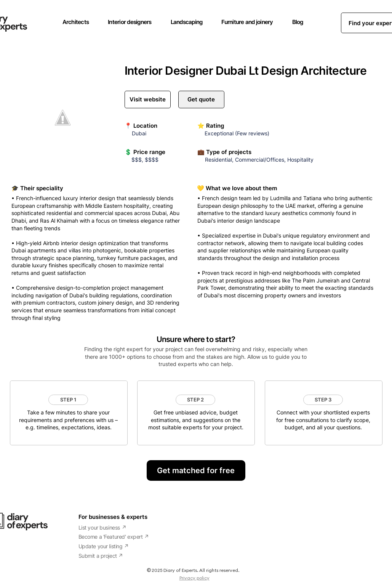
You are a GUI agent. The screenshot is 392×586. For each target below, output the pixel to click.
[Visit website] (148, 100)
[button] (68, 400)
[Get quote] (201, 100)
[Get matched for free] (196, 470)
